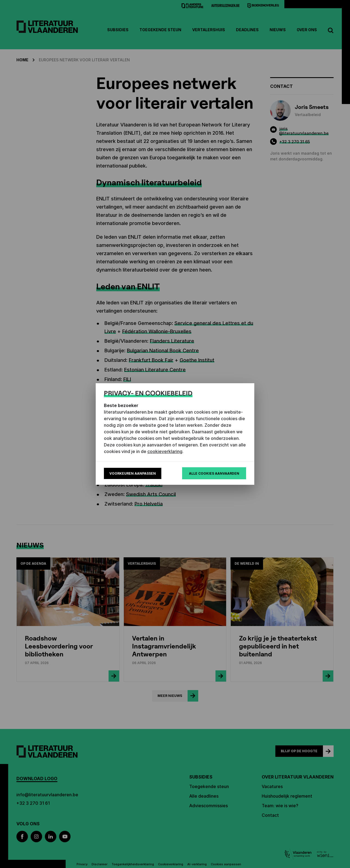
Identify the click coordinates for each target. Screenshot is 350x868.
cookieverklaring (165, 451)
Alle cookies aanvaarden (214, 473)
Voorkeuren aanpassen (133, 473)
